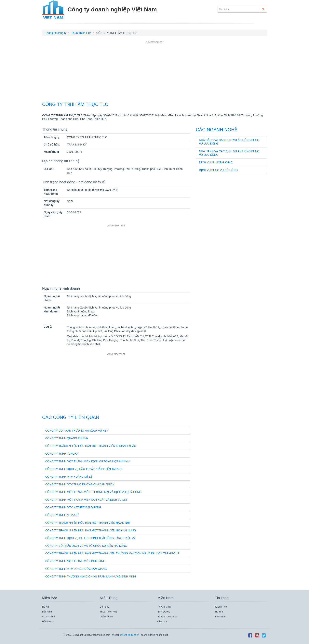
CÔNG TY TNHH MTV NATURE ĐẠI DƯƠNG (73, 507)
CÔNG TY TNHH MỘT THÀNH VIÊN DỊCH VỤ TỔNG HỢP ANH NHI (88, 461)
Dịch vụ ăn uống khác (216, 162)
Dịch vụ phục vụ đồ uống (218, 170)
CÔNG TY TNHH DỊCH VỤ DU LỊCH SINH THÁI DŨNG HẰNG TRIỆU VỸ (90, 538)
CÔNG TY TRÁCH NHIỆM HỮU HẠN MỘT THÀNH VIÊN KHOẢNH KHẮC (91, 446)
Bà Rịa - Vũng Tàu (167, 617)
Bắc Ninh (47, 612)
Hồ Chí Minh (164, 607)
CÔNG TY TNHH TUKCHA (62, 454)
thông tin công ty (130, 635)
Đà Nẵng (105, 607)
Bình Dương (164, 612)
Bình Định (220, 617)
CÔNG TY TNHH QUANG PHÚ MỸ (67, 438)
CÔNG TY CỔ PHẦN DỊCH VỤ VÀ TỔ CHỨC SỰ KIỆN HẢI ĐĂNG (86, 546)
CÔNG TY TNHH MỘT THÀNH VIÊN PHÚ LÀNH (75, 561)
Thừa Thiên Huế (109, 612)
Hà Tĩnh (219, 612)
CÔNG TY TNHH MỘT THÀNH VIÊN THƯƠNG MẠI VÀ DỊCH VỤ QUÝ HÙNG (93, 492)
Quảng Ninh (48, 617)
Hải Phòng (48, 622)
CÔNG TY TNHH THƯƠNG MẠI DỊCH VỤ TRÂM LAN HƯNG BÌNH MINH (91, 576)
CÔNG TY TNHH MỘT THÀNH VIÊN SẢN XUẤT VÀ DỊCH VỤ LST (86, 500)
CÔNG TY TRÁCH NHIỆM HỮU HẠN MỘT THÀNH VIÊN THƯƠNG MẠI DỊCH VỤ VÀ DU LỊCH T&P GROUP (112, 553)
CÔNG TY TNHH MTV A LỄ (62, 515)
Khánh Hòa (221, 607)
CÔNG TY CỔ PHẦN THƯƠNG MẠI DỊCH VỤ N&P (77, 431)
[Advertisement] (154, 72)
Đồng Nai (162, 622)
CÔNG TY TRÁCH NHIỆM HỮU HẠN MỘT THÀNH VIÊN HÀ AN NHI (87, 523)
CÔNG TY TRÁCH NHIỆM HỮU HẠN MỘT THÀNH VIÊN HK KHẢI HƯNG (91, 530)
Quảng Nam (106, 617)
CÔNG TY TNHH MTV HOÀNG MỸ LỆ (69, 477)
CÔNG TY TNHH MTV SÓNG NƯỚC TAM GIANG (76, 569)
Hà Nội (46, 607)
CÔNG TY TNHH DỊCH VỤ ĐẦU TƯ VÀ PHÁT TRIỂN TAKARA (84, 469)
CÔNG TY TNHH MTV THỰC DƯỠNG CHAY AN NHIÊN (80, 484)
